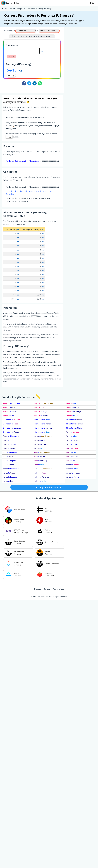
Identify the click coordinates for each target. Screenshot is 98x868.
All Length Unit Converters (49, 488)
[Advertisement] (81, 59)
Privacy (47, 589)
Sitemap (37, 589)
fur (21, 71)
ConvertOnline (10, 3)
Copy (11, 76)
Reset (11, 56)
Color (93, 3)
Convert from (10, 31)
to (11, 404)
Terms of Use (59, 589)
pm (42, 51)
